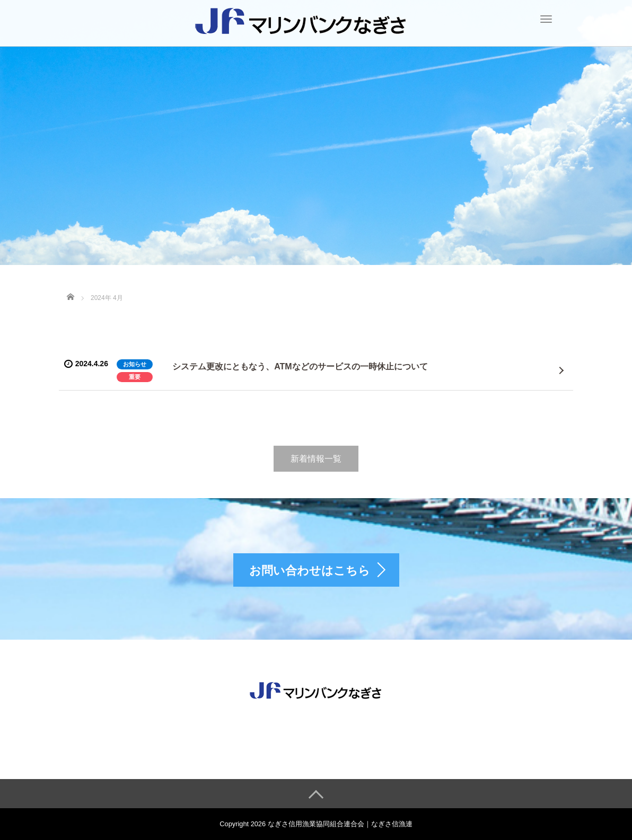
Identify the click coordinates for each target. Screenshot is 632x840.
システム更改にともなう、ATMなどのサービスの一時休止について (300, 366)
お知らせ (135, 364)
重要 (135, 377)
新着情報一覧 (316, 459)
